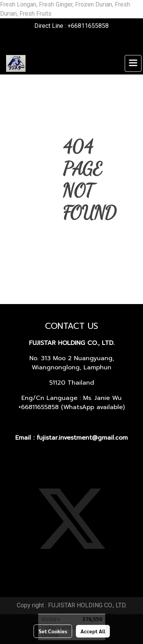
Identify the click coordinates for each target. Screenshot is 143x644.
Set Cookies (53, 631)
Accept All (93, 631)
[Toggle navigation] (133, 63)
